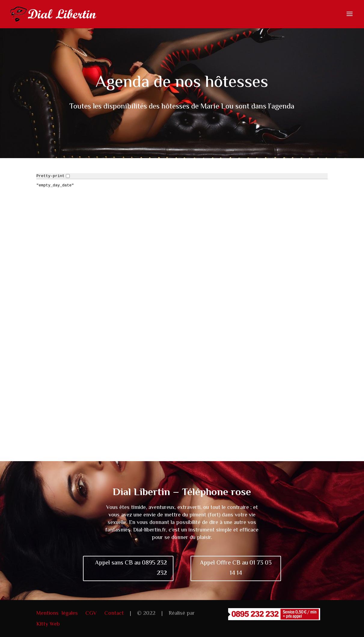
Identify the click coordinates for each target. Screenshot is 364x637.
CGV (91, 614)
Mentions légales (57, 614)
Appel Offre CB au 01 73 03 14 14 (236, 568)
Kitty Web (48, 624)
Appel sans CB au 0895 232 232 (131, 568)
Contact (114, 614)
